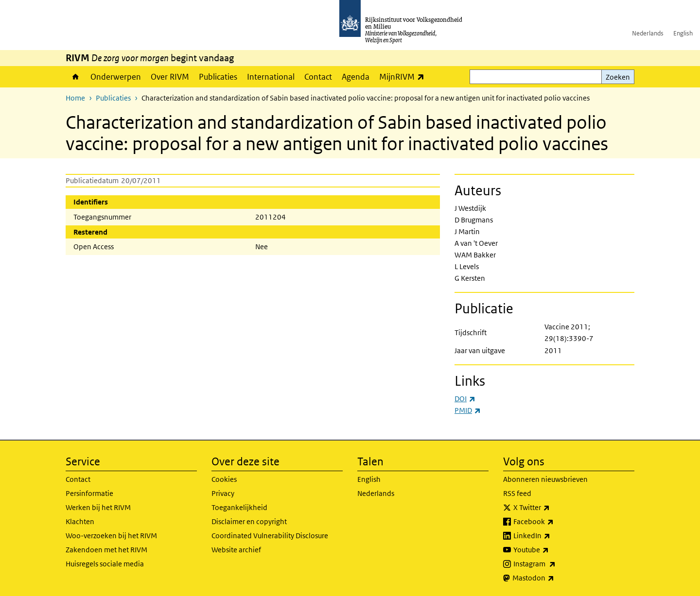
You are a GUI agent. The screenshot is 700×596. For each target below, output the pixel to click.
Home (76, 77)
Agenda (356, 77)
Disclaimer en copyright (249, 521)
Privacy (223, 493)
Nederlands (648, 33)
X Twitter (553, 508)
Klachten (80, 521)
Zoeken (618, 77)
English (683, 33)
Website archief (236, 550)
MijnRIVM (404, 77)
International (271, 77)
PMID (468, 410)
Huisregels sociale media (105, 564)
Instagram (556, 564)
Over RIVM (170, 77)
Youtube (552, 550)
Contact (318, 77)
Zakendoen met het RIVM (106, 550)
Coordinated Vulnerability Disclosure (270, 536)
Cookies (224, 479)
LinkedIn (553, 536)
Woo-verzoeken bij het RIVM (111, 536)
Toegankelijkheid (239, 507)
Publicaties (218, 77)
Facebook (555, 522)
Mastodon (555, 578)
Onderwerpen (116, 77)
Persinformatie (89, 493)
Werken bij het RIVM (98, 507)
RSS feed (517, 493)
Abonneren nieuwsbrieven (545, 479)
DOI (465, 399)
